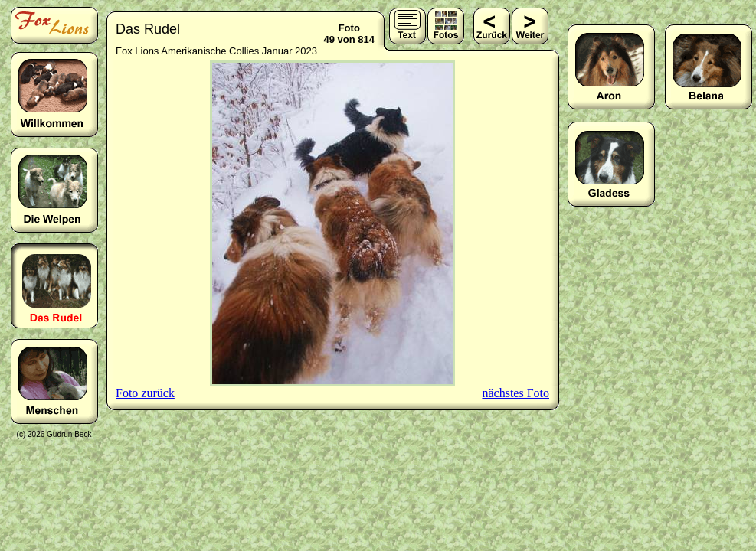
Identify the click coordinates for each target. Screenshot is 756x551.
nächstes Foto (515, 393)
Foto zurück (145, 393)
